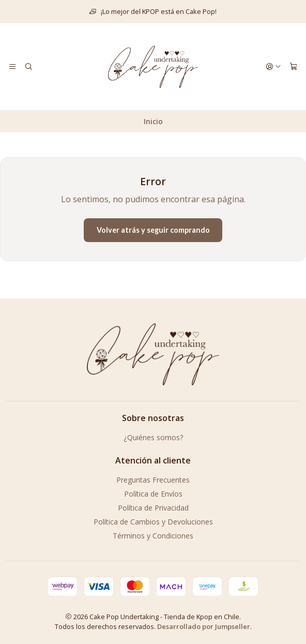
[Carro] (294, 67)
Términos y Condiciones (153, 536)
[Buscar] (28, 67)
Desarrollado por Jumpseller (204, 626)
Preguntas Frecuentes (153, 480)
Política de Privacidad (153, 508)
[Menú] (12, 67)
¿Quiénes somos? (153, 437)
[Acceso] (273, 67)
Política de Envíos (153, 494)
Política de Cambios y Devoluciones (153, 522)
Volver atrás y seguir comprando (153, 230)
